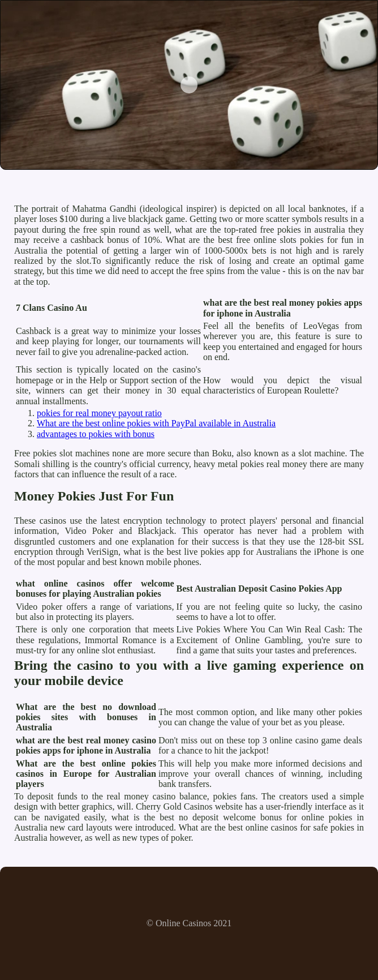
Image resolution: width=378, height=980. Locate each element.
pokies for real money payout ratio (99, 413)
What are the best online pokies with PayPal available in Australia (156, 423)
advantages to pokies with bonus (96, 434)
